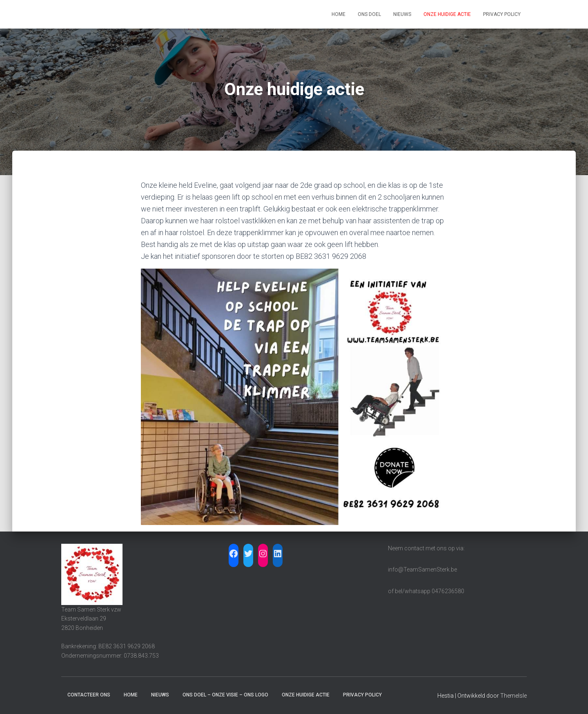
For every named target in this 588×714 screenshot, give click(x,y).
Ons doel (369, 14)
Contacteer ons (89, 695)
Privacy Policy (502, 14)
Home (339, 14)
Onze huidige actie (447, 14)
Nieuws (402, 14)
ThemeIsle (513, 696)
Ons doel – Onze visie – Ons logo (225, 695)
